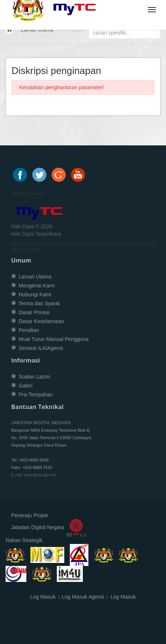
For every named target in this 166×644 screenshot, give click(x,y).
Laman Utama (37, 30)
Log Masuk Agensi (83, 597)
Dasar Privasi (34, 312)
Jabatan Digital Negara (38, 527)
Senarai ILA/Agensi (41, 348)
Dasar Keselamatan (41, 321)
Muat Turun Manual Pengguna (53, 339)
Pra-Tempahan (36, 395)
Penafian (29, 330)
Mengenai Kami (37, 286)
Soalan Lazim (34, 377)
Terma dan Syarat (39, 303)
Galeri (25, 386)
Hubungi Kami (35, 294)
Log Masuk (43, 597)
